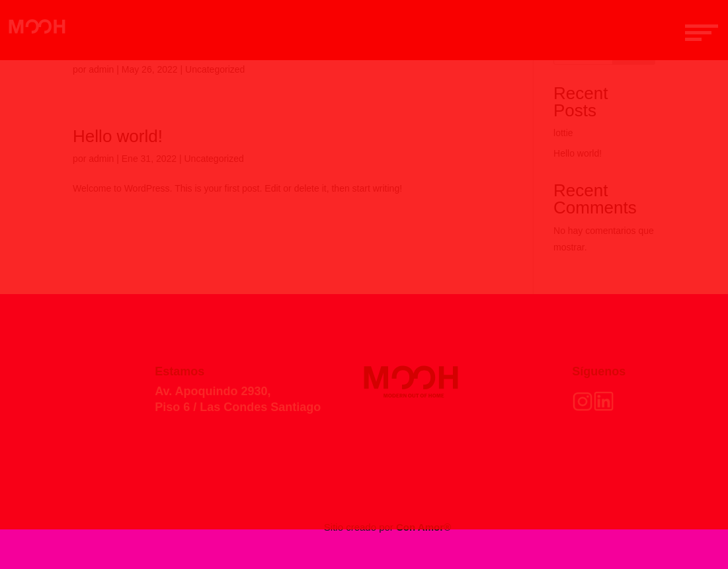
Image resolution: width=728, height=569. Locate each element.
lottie (563, 133)
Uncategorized (215, 69)
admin (101, 69)
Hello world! (118, 136)
